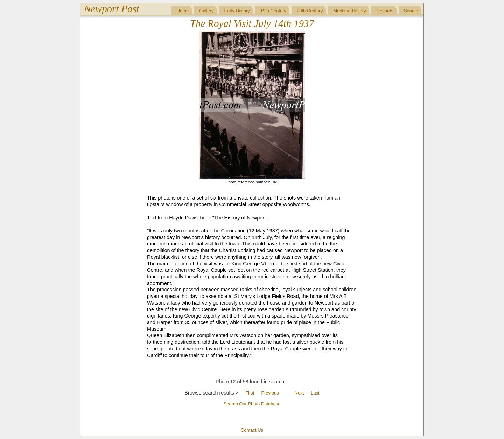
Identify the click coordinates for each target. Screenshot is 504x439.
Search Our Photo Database (252, 404)
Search (411, 11)
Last (315, 393)
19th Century (273, 11)
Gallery (206, 11)
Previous (270, 393)
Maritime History (350, 11)
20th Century (310, 11)
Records (385, 11)
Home (183, 11)
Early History (237, 11)
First (250, 393)
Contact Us (252, 430)
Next (299, 393)
